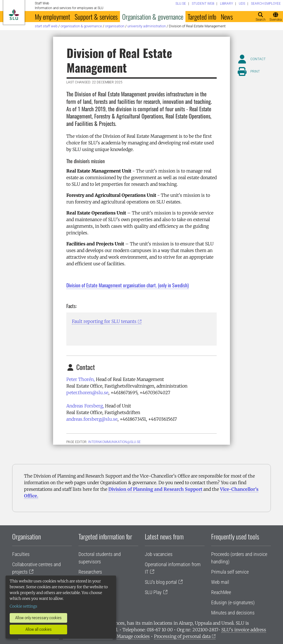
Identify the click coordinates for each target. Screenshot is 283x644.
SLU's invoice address (244, 630)
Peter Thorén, (81, 379)
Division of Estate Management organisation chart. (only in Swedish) (128, 285)
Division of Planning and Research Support (155, 489)
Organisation (115, 26)
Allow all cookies (39, 629)
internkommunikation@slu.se (114, 442)
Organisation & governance (153, 17)
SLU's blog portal (161, 582)
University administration (147, 26)
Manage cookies (133, 636)
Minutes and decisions (233, 613)
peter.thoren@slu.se (87, 393)
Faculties (21, 554)
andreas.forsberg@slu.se (92, 419)
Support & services (96, 17)
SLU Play (153, 592)
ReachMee (221, 592)
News (227, 17)
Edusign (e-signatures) (233, 602)
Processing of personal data (182, 636)
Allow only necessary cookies (38, 618)
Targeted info (202, 17)
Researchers (90, 572)
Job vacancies (159, 554)
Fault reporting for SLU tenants (104, 321)
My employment (53, 17)
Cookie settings (23, 606)
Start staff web (46, 26)
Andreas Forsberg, (85, 406)
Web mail (220, 582)
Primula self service (230, 572)
